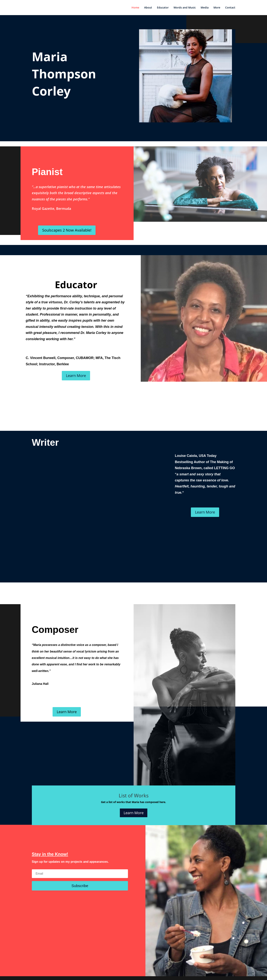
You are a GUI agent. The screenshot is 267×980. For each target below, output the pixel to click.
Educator (163, 8)
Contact (230, 8)
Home (135, 8)
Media (205, 8)
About (148, 8)
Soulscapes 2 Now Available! (67, 230)
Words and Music (185, 8)
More (217, 8)
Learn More (76, 376)
